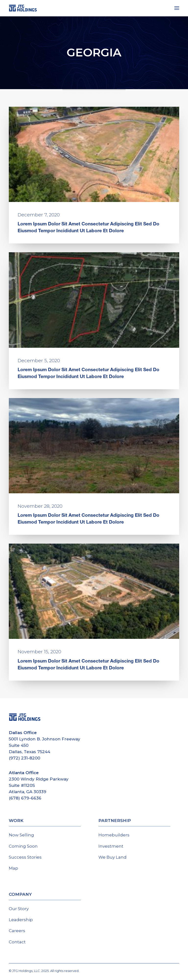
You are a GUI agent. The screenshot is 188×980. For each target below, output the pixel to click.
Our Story (19, 909)
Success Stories (25, 857)
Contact (17, 942)
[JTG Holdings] (23, 8)
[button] (177, 8)
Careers (17, 931)
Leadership (21, 920)
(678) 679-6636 (25, 798)
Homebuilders (114, 835)
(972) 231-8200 (24, 758)
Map (13, 868)
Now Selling (21, 835)
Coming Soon (23, 846)
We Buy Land (112, 857)
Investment (111, 846)
